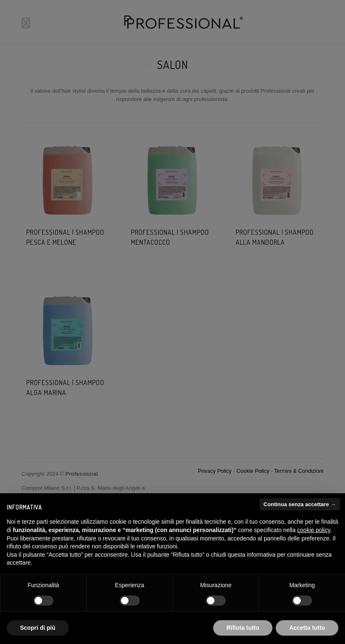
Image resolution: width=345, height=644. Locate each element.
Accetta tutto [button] (307, 628)
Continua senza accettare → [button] (300, 504)
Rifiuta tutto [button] (243, 628)
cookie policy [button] (314, 530)
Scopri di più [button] (38, 628)
